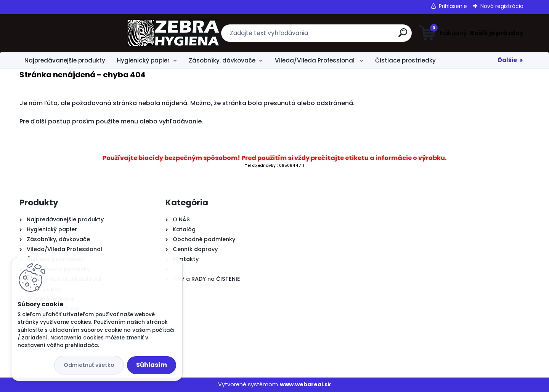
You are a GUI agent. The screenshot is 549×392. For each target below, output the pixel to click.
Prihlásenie (453, 6)
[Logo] (66, 33)
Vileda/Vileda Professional (315, 60)
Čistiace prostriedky (405, 60)
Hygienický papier (143, 60)
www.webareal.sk (305, 384)
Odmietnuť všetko (89, 365)
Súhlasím (152, 365)
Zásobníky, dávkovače (222, 60)
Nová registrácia (502, 6)
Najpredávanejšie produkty (65, 60)
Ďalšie (507, 60)
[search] (349, 36)
